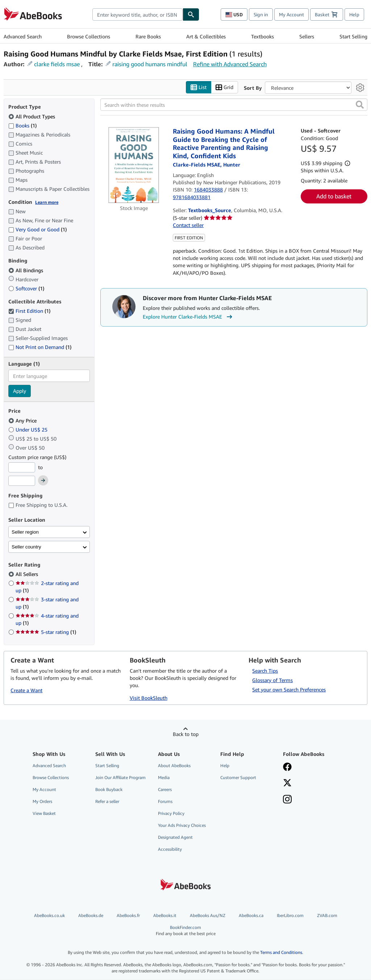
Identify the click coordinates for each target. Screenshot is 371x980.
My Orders (42, 801)
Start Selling (353, 36)
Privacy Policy (171, 814)
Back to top (186, 734)
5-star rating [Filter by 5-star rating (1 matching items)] (46, 632)
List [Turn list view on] (199, 87)
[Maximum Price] (22, 481)
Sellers (307, 36)
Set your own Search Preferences (289, 689)
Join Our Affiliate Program (120, 777)
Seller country (26, 547)
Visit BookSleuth (149, 698)
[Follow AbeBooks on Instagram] (310, 800)
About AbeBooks (174, 766)
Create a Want (26, 691)
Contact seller (188, 225)
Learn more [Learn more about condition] (47, 202)
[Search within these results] (234, 105)
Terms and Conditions (281, 953)
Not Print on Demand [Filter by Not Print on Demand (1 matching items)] (40, 347)
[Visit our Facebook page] (310, 767)
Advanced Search (23, 36)
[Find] (191, 14)
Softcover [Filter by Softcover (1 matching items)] (26, 288)
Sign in (261, 14)
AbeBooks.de (91, 915)
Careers (165, 789)
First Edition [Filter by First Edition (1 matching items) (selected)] (29, 311)
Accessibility (170, 849)
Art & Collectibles (206, 36)
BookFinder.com (186, 931)
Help (354, 14)
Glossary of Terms (272, 680)
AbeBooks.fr (128, 915)
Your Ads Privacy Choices (182, 826)
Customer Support (238, 777)
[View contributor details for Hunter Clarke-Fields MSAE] (207, 165)
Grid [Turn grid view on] (224, 87)
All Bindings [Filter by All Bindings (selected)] (26, 270)
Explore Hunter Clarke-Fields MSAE (188, 317)
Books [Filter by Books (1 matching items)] (22, 125)
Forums (165, 801)
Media (164, 777)
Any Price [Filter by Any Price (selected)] (23, 420)
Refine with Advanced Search (230, 64)
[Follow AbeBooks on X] (310, 783)
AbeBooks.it (165, 915)
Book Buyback (109, 789)
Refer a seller (107, 801)
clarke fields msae (57, 64)
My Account (291, 14)
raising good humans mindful (150, 64)
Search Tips (265, 671)
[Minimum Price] (22, 467)
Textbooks (262, 36)
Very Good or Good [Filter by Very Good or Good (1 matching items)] (37, 230)
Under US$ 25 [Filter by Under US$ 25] (29, 430)
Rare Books (148, 36)
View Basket (44, 814)
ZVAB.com (327, 915)
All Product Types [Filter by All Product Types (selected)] (32, 116)
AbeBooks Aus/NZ (208, 915)
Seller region (25, 532)
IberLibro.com (290, 915)
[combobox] (137, 14)
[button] (360, 105)
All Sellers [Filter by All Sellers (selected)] (28, 574)
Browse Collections (89, 36)
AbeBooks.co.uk (49, 915)
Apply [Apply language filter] (20, 391)
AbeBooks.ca (251, 915)
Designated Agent (175, 838)
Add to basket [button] (334, 197)
